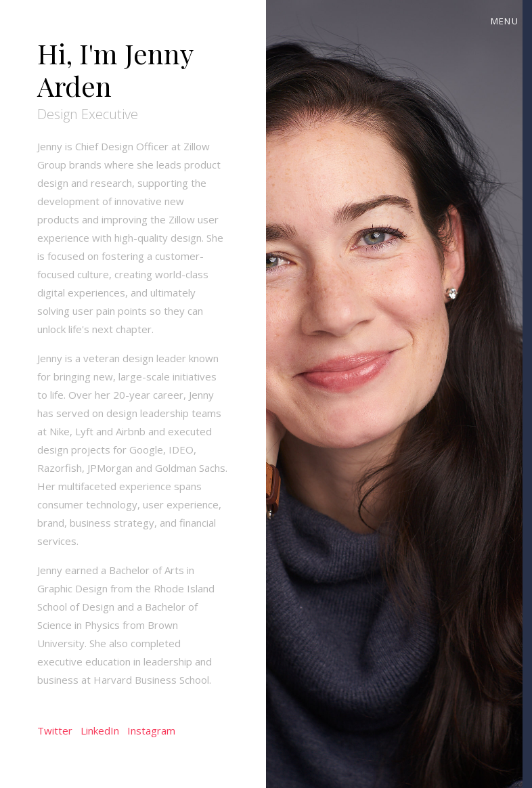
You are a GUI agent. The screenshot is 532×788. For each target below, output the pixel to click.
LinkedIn (100, 730)
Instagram (151, 730)
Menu (505, 21)
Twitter (55, 730)
